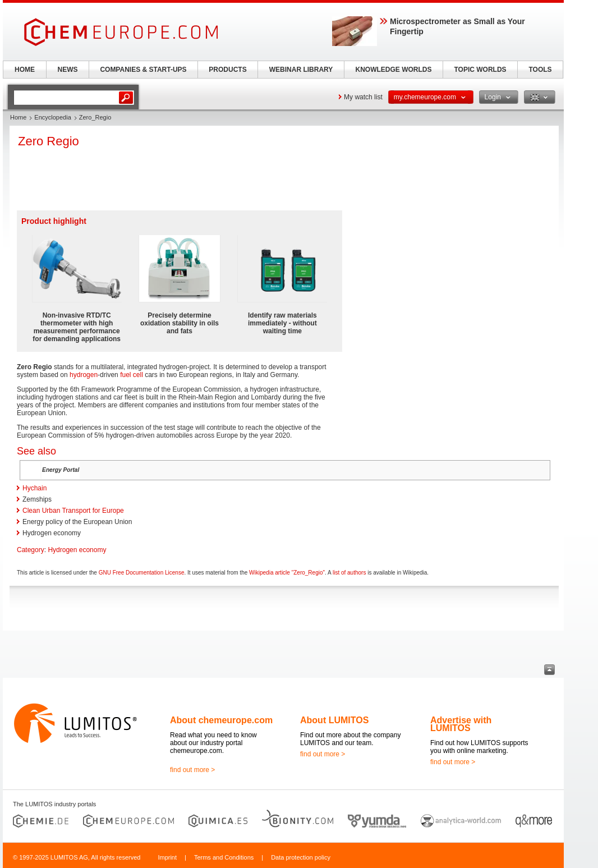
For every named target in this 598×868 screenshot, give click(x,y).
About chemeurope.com (221, 720)
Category (31, 550)
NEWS (68, 70)
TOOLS (540, 70)
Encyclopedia (52, 117)
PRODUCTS (227, 70)
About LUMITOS (334, 720)
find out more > (192, 770)
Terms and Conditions (224, 857)
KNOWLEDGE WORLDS (394, 70)
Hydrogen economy (77, 550)
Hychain (34, 488)
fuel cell (132, 375)
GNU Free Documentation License (142, 573)
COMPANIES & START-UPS (143, 70)
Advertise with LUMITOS (461, 724)
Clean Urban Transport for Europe (73, 511)
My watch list (363, 97)
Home (18, 117)
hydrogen (84, 375)
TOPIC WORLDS (480, 70)
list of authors (349, 573)
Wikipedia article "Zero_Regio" (287, 573)
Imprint (167, 857)
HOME (25, 70)
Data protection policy (301, 857)
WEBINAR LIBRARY (301, 70)
